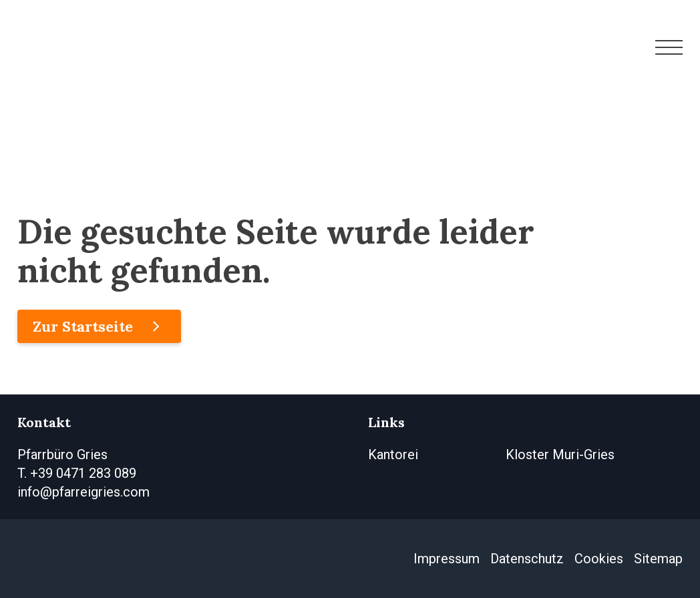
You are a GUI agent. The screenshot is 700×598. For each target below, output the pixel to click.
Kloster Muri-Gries (560, 455)
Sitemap (658, 559)
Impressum (447, 559)
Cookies (599, 559)
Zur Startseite (83, 326)
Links (386, 422)
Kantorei (393, 455)
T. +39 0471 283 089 (77, 473)
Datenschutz (527, 559)
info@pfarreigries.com (83, 492)
